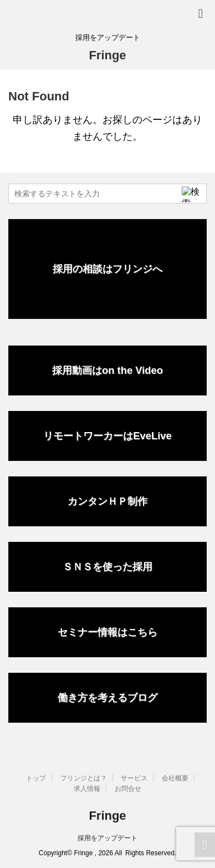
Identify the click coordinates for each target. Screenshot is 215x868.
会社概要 (175, 778)
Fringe (107, 55)
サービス (134, 778)
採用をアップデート (107, 838)
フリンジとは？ (84, 778)
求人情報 (87, 789)
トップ (36, 778)
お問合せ (128, 789)
